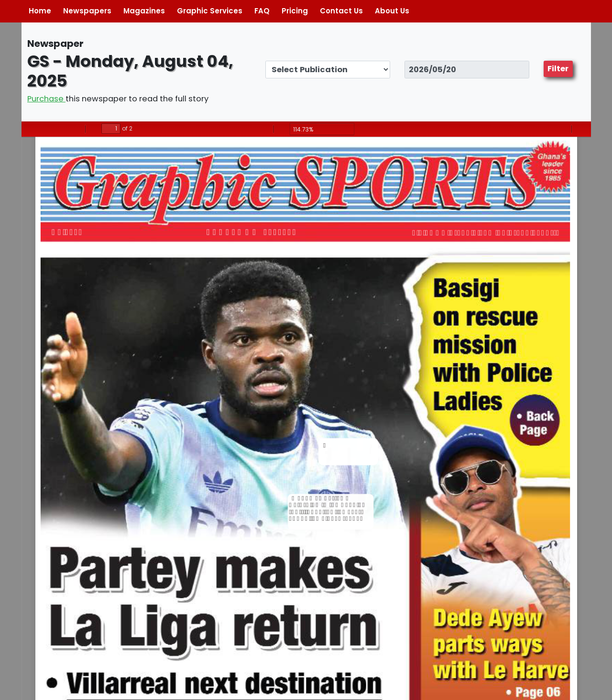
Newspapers (87, 11)
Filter (558, 69)
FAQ (262, 11)
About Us (392, 11)
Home (40, 11)
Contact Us (341, 11)
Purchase (46, 99)
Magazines (144, 11)
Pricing (295, 11)
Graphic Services (210, 11)
